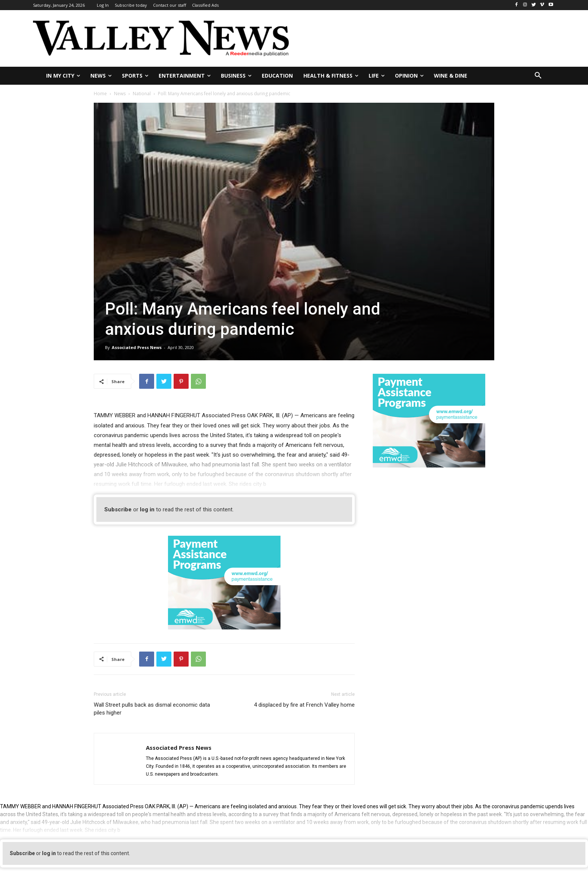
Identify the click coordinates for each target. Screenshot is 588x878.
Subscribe (118, 509)
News (120, 94)
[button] (538, 76)
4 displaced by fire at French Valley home (304, 705)
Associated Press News (137, 347)
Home (100, 94)
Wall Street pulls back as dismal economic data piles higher (152, 709)
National (142, 94)
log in (147, 509)
